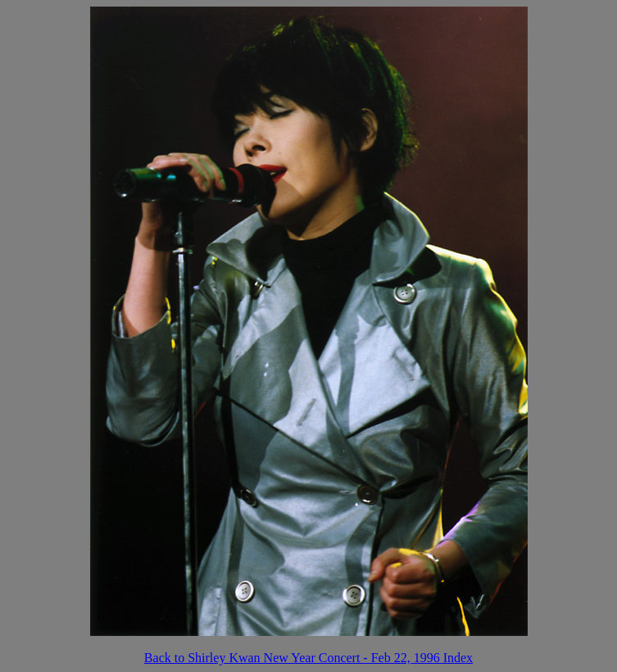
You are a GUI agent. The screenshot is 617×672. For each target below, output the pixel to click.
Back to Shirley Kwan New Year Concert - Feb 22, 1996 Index (308, 658)
